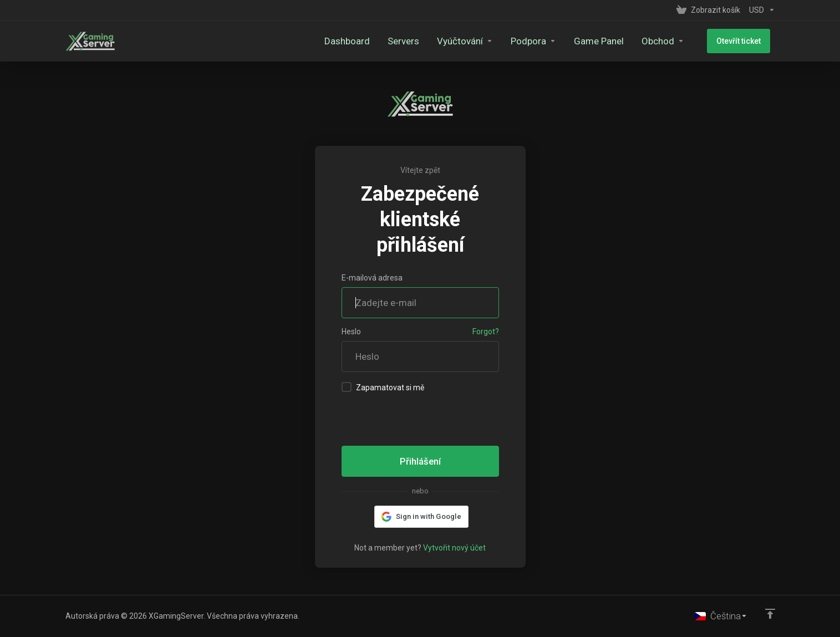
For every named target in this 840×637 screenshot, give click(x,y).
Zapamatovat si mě (383, 387)
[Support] (543, 41)
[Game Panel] (609, 41)
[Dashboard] (357, 41)
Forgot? (486, 332)
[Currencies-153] (760, 10)
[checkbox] (347, 387)
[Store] (673, 41)
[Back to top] (770, 613)
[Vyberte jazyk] (721, 616)
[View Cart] (708, 10)
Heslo (351, 332)
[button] (420, 517)
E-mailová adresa (372, 278)
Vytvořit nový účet (454, 548)
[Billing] (475, 41)
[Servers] (413, 41)
